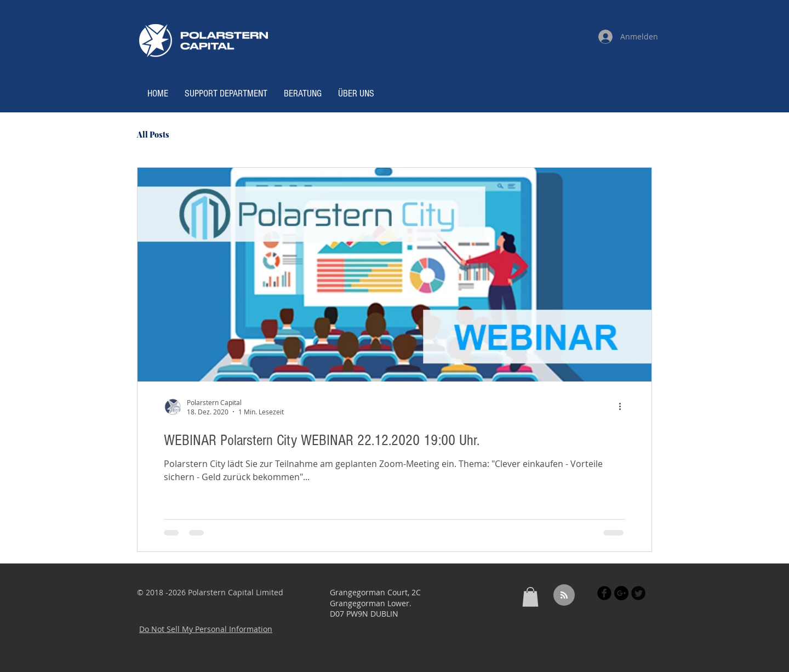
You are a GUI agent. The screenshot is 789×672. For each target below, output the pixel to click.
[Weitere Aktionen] (624, 407)
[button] (530, 597)
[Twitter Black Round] (638, 593)
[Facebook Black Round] (604, 593)
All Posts (153, 135)
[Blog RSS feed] (564, 596)
